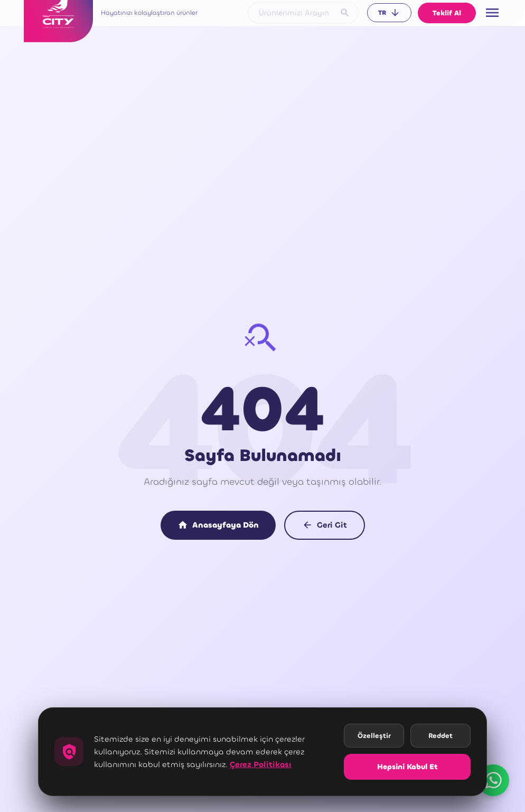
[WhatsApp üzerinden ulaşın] (493, 780)
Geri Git (325, 525)
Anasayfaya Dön (218, 525)
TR (389, 13)
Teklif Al (447, 13)
